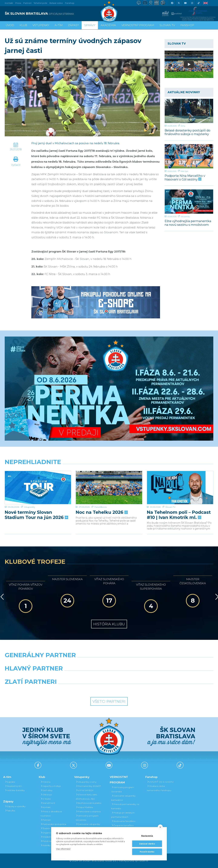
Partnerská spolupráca (53, 824)
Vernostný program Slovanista (87, 818)
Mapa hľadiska (84, 807)
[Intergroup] (82, 689)
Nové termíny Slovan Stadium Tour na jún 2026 (36, 504)
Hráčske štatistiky (15, 790)
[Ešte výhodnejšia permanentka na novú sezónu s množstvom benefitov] (189, 202)
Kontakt (45, 807)
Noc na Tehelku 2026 (101, 502)
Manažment (48, 803)
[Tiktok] (199, 3)
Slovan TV (170, 497)
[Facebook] (172, 3)
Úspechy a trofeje (51, 786)
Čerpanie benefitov (122, 825)
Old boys (46, 795)
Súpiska (10, 782)
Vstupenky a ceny (86, 782)
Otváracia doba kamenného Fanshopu (159, 788)
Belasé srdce (56, 3)
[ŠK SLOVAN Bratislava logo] (109, 11)
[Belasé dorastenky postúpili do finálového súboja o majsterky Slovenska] (189, 111)
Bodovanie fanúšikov (123, 821)
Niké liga (184, 171)
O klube (45, 799)
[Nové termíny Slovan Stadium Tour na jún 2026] (38, 482)
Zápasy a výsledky (15, 806)
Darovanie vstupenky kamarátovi (88, 826)
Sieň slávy (46, 790)
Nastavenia (147, 836)
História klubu (109, 624)
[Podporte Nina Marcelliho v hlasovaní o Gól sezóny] (189, 156)
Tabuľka (10, 811)
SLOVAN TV (167, 25)
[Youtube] (185, 3)
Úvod (10, 25)
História (45, 782)
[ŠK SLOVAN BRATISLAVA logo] (56, 14)
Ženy (183, 126)
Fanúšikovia (101, 497)
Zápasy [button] (73, 25)
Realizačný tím (13, 786)
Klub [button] (23, 25)
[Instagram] (192, 3)
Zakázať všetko (147, 844)
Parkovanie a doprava (88, 811)
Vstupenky (185, 216)
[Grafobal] (82, 676)
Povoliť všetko (147, 852)
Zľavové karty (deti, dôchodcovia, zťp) (87, 797)
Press (18, 3)
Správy (90, 25)
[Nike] (109, 663)
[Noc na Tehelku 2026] (109, 482)
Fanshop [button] (187, 25)
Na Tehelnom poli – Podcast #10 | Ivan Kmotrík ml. (179, 504)
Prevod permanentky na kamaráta (125, 806)
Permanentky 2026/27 (88, 786)
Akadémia (108, 25)
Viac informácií (63, 849)
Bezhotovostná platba (88, 803)
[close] (160, 827)
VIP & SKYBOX (85, 790)
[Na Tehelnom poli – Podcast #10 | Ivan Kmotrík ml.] (180, 482)
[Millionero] (136, 676)
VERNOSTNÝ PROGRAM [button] (138, 25)
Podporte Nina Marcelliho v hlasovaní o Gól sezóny (185, 177)
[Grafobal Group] (136, 689)
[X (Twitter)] (179, 3)
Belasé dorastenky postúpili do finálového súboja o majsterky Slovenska (187, 132)
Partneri (45, 820)
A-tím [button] (59, 25)
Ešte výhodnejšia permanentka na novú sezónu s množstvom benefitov (188, 223)
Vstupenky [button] (41, 25)
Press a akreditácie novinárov (51, 814)
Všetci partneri (109, 701)
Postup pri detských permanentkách (123, 815)
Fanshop (70, 3)
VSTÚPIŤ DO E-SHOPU (160, 782)
